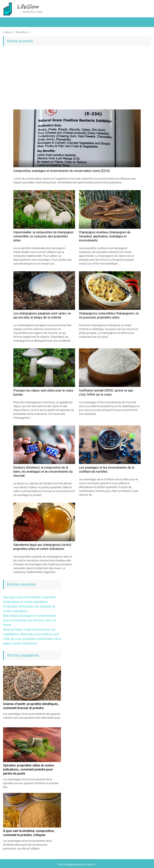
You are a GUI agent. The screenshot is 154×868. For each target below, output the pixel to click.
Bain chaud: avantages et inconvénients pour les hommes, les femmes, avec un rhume (30, 620)
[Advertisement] (77, 79)
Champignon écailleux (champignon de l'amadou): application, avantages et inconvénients (105, 236)
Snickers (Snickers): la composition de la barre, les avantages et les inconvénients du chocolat (43, 472)
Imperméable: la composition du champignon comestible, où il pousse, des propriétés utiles (43, 236)
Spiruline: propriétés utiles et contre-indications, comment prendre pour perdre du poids (29, 769)
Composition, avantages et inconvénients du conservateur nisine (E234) (61, 171)
